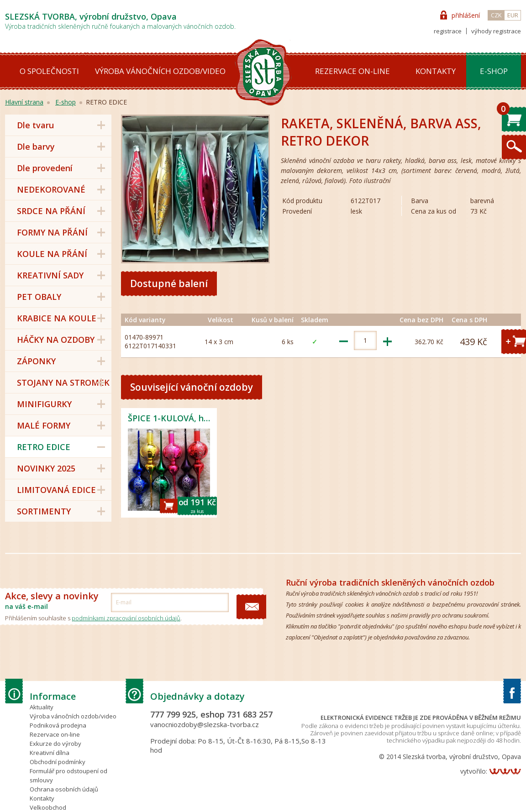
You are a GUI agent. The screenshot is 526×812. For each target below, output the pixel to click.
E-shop (494, 71)
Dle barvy (36, 147)
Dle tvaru (35, 125)
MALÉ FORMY (44, 425)
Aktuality (42, 707)
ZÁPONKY (36, 361)
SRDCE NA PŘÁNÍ (51, 211)
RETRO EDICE (44, 447)
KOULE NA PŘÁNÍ (52, 254)
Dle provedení (45, 168)
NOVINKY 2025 (46, 468)
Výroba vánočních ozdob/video (160, 71)
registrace (448, 31)
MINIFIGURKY (44, 404)
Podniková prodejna (58, 725)
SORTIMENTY (44, 511)
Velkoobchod (48, 807)
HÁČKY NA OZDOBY (56, 340)
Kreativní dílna (50, 753)
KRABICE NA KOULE (57, 318)
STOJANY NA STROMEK (63, 382)
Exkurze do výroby (55, 744)
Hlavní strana (24, 102)
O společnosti (49, 71)
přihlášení (466, 15)
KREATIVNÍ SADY (50, 275)
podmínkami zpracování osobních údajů (126, 618)
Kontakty (436, 71)
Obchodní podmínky (58, 762)
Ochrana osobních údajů (64, 789)
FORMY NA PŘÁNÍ (52, 232)
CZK (496, 15)
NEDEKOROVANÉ (51, 189)
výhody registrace (496, 31)
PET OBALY (39, 297)
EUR (513, 15)
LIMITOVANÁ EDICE (56, 490)
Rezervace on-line (352, 71)
